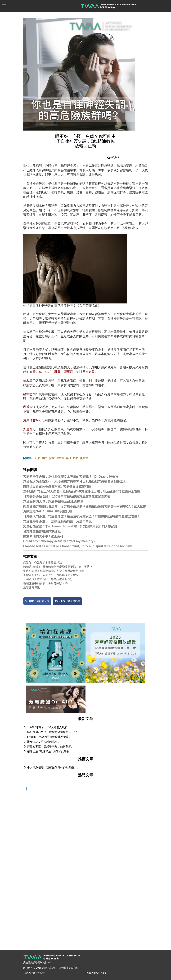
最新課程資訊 (31, 587)
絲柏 (76, 458)
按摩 (52, 458)
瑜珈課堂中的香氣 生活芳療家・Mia (46, 583)
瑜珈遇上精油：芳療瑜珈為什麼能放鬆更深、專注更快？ (58, 567)
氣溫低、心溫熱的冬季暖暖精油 (43, 563)
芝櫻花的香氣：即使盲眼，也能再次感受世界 (51, 575)
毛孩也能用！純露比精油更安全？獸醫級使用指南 (54, 571)
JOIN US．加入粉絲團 (67, 601)
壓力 (45, 458)
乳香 (38, 458)
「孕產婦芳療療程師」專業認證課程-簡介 (49, 579)
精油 (69, 458)
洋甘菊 (60, 458)
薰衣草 (84, 458)
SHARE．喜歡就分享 (37, 601)
